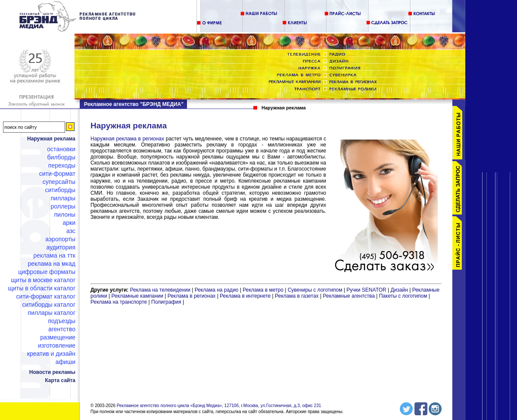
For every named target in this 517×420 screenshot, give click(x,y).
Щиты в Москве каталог (43, 280)
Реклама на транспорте (119, 302)
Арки (69, 223)
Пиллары (63, 198)
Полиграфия (166, 302)
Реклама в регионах (192, 296)
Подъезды (62, 321)
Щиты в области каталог (42, 288)
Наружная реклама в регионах (127, 139)
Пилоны (65, 215)
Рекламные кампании (137, 296)
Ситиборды (60, 190)
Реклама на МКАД (51, 264)
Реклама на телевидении (160, 290)
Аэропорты (60, 239)
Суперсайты (59, 182)
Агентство (62, 329)
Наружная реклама (51, 139)
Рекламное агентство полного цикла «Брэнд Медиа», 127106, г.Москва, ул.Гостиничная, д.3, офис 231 (219, 406)
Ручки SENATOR (366, 290)
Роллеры (63, 206)
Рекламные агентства (349, 296)
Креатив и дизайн (51, 354)
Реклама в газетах (297, 296)
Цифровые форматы (47, 272)
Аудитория (61, 247)
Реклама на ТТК (55, 255)
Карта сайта (60, 380)
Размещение (58, 337)
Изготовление (57, 345)
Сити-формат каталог (46, 296)
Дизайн (399, 290)
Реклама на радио (217, 290)
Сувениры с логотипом (315, 290)
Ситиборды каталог (49, 305)
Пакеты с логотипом (403, 296)
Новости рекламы (52, 372)
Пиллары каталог (52, 313)
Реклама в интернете (245, 296)
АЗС (71, 231)
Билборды (61, 157)
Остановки (61, 149)
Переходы (62, 165)
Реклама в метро (263, 290)
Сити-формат (57, 174)
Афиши (65, 362)
